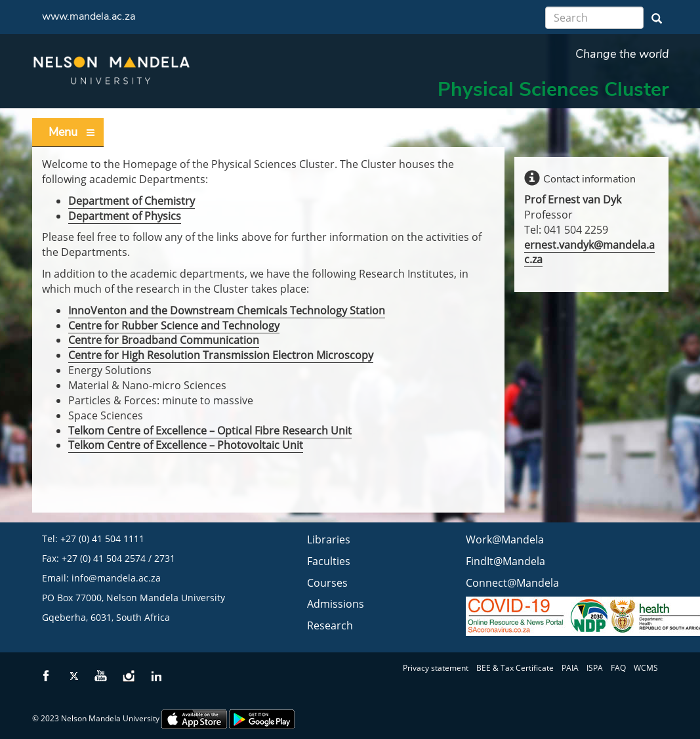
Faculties (329, 561)
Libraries (329, 539)
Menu (72, 132)
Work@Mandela (505, 539)
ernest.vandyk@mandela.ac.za (589, 252)
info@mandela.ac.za (116, 578)
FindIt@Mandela (505, 561)
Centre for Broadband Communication (164, 340)
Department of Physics (125, 216)
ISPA (595, 668)
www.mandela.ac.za (89, 16)
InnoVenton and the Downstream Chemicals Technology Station (227, 310)
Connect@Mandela (512, 583)
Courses (327, 583)
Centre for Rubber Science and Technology (174, 326)
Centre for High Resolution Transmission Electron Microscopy (221, 355)
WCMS (646, 668)
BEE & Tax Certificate (515, 668)
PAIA (570, 668)
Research (330, 625)
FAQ (618, 668)
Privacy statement (436, 668)
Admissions (336, 604)
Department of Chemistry (132, 201)
